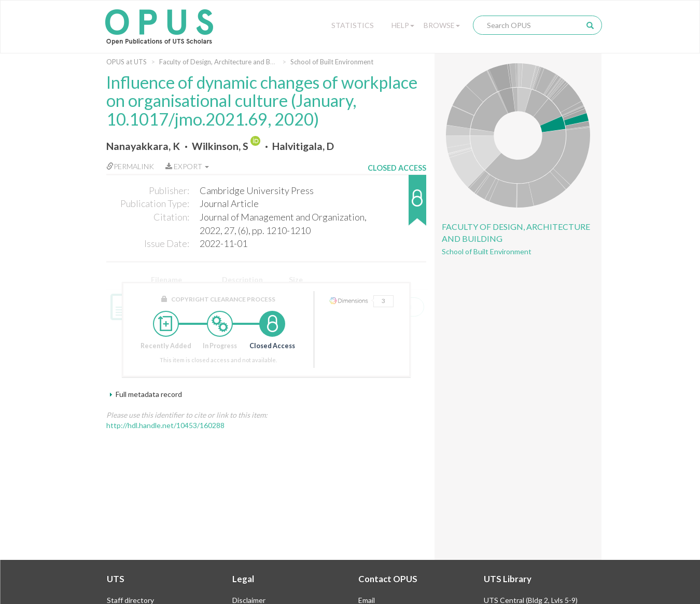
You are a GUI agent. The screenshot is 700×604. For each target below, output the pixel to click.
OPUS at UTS (127, 62)
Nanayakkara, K (143, 146)
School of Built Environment (332, 62)
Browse (442, 25)
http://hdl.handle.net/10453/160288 (165, 425)
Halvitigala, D (303, 146)
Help (403, 25)
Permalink (130, 166)
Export (187, 166)
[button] (397, 205)
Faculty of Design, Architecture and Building (225, 62)
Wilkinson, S (220, 146)
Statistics (353, 25)
